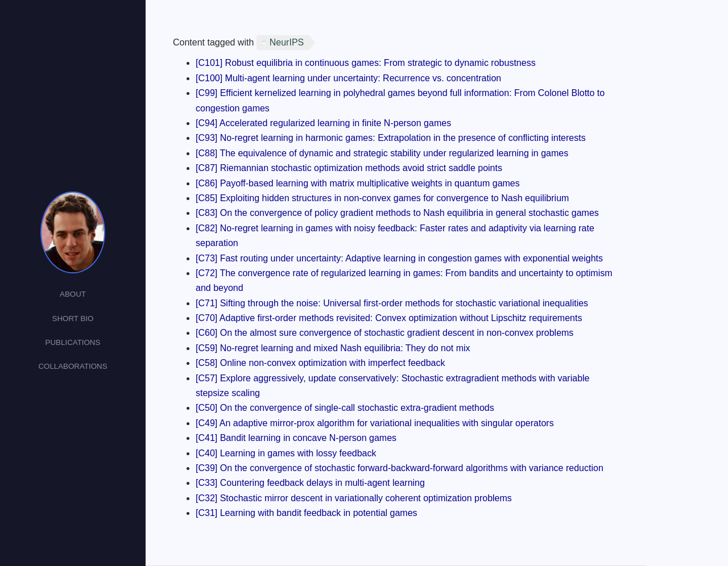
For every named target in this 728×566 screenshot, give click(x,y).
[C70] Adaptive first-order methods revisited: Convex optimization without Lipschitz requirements (389, 318)
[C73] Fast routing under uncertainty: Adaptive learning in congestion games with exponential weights (399, 258)
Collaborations (73, 366)
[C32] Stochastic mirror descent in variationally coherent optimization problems (354, 498)
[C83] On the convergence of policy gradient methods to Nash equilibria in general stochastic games (397, 213)
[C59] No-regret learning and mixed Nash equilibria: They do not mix (333, 348)
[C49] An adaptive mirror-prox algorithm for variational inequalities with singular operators (375, 423)
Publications (73, 342)
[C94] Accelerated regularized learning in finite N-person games (323, 123)
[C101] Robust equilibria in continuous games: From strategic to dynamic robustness (366, 63)
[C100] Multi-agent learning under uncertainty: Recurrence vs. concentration (348, 78)
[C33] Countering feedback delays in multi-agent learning (310, 483)
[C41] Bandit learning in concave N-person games (296, 438)
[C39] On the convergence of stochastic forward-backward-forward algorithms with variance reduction (400, 468)
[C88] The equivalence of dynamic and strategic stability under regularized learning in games (382, 153)
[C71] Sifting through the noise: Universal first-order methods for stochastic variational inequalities (392, 303)
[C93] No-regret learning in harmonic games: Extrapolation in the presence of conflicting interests (391, 138)
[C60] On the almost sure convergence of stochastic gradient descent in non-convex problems (384, 333)
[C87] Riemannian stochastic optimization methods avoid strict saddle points (349, 168)
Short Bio (73, 319)
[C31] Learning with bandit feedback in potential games (307, 513)
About (73, 294)
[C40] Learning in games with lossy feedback (286, 453)
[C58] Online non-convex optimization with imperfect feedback (320, 363)
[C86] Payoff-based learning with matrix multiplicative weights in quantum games (358, 183)
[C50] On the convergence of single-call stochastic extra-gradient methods (345, 408)
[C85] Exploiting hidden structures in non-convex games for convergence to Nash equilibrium (382, 198)
